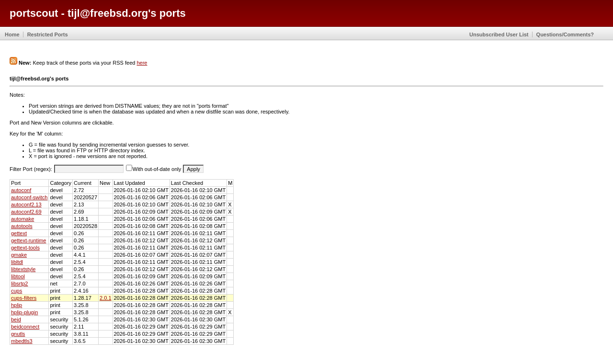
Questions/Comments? (565, 34)
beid (16, 319)
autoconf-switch (29, 197)
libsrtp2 (19, 284)
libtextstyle (23, 269)
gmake (19, 255)
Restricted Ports (48, 34)
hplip (17, 305)
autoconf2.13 (26, 205)
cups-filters (24, 298)
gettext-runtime (28, 240)
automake (23, 219)
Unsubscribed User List (499, 34)
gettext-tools (25, 248)
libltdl (17, 262)
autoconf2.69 (26, 212)
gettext (19, 233)
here (142, 63)
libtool (18, 276)
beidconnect (25, 327)
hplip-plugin (24, 312)
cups (17, 291)
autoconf (21, 190)
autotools (22, 226)
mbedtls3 (22, 341)
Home (12, 34)
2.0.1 (105, 298)
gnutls (18, 334)
